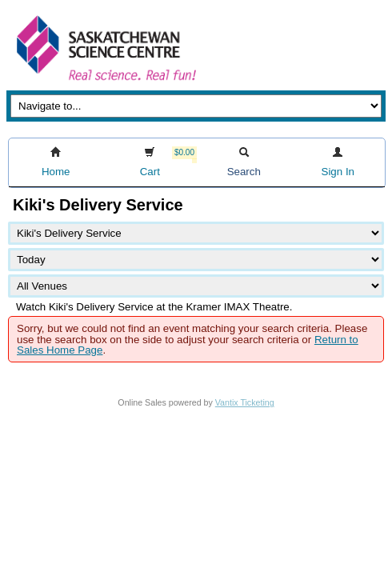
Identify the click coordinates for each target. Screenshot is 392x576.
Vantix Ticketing (245, 402)
